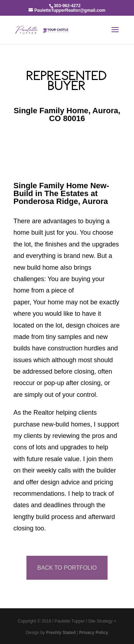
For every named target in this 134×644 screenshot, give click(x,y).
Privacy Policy (93, 633)
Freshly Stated (61, 633)
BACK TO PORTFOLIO (67, 568)
